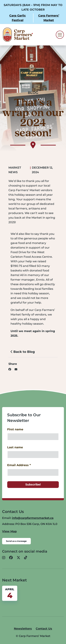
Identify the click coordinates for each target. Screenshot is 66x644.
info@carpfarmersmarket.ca (33, 518)
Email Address (19, 465)
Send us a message (16, 541)
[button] (4, 558)
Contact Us (44, 629)
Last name (15, 447)
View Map (9, 531)
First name (15, 429)
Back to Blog (23, 352)
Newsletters (23, 629)
